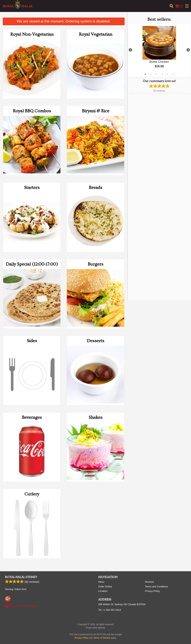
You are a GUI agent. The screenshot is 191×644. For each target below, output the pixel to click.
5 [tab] (168, 74)
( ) (179, 6)
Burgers (95, 264)
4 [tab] (162, 74)
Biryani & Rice (96, 111)
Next (188, 50)
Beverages (32, 417)
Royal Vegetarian (96, 34)
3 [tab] (156, 74)
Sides (32, 341)
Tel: (110, 610)
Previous (130, 50)
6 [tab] (173, 74)
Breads (95, 188)
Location (103, 591)
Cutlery (32, 494)
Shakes (95, 417)
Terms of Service (102, 638)
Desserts (96, 341)
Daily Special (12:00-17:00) (32, 264)
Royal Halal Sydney (21, 577)
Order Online (105, 587)
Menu (101, 582)
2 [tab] (151, 74)
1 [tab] (145, 74)
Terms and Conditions (156, 587)
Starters (32, 188)
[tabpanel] (159, 50)
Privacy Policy (152, 591)
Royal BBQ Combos (32, 111)
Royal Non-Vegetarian (32, 34)
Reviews (149, 582)
